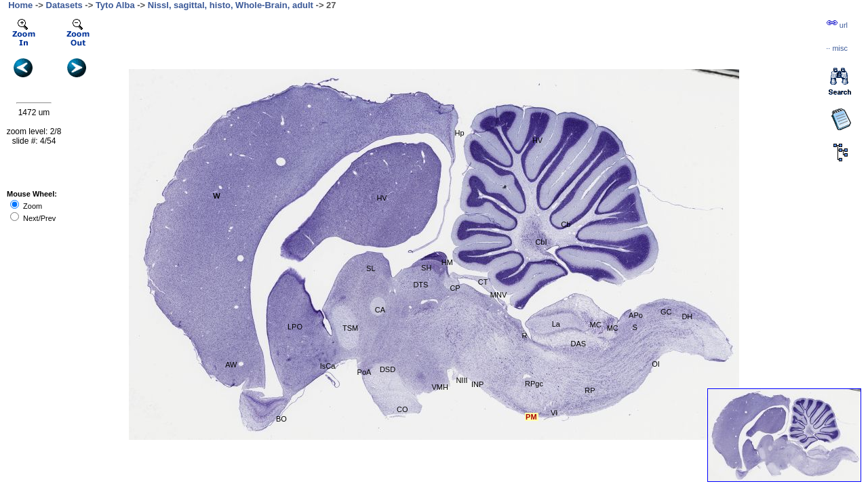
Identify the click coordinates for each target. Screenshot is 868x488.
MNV (498, 295)
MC (596, 325)
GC (666, 312)
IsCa (328, 366)
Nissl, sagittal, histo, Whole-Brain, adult (231, 5)
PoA (364, 372)
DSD (388, 369)
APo (636, 315)
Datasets (64, 5)
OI (656, 364)
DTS (420, 285)
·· (837, 48)
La (556, 324)
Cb (566, 224)
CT (483, 282)
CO (402, 409)
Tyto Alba (115, 5)
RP (590, 390)
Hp (460, 133)
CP (455, 288)
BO (281, 419)
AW (231, 365)
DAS (579, 344)
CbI (541, 242)
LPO (295, 327)
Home (20, 5)
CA (380, 310)
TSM (350, 328)
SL (371, 268)
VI (554, 413)
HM (447, 262)
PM (531, 417)
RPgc (534, 384)
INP (477, 384)
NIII (461, 380)
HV (537, 140)
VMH (439, 387)
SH (426, 268)
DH (687, 317)
